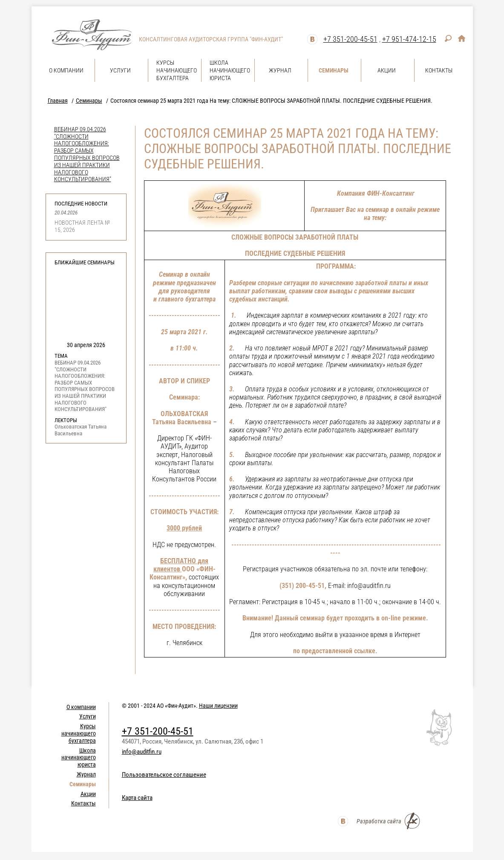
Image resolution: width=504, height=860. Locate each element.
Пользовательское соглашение (164, 775)
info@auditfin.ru (142, 752)
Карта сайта (137, 798)
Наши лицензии (218, 706)
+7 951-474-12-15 (409, 39)
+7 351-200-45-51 (350, 39)
